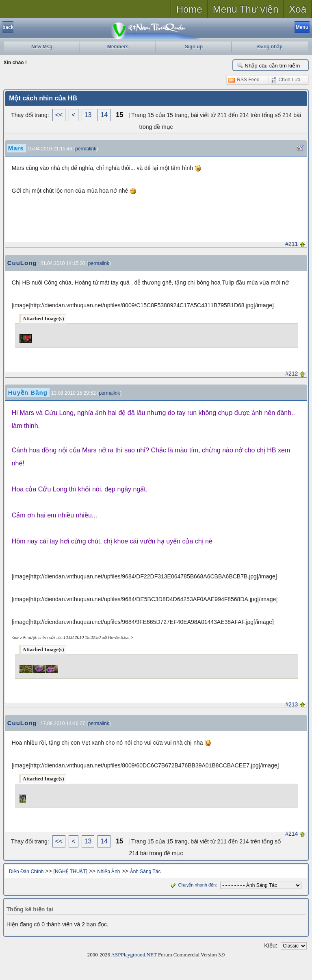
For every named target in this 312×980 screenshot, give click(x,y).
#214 (291, 834)
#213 (291, 704)
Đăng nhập (270, 47)
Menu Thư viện (246, 9)
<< (59, 115)
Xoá (298, 9)
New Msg (42, 47)
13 (88, 115)
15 (119, 115)
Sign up (194, 47)
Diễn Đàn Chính (26, 871)
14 (104, 115)
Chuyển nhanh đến (192, 885)
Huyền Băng (28, 392)
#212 (291, 374)
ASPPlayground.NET (134, 955)
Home (189, 9)
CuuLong (22, 263)
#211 (291, 244)
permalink (86, 149)
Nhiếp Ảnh (108, 871)
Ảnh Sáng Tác (145, 871)
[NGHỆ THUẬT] (70, 871)
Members (118, 47)
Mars (16, 148)
